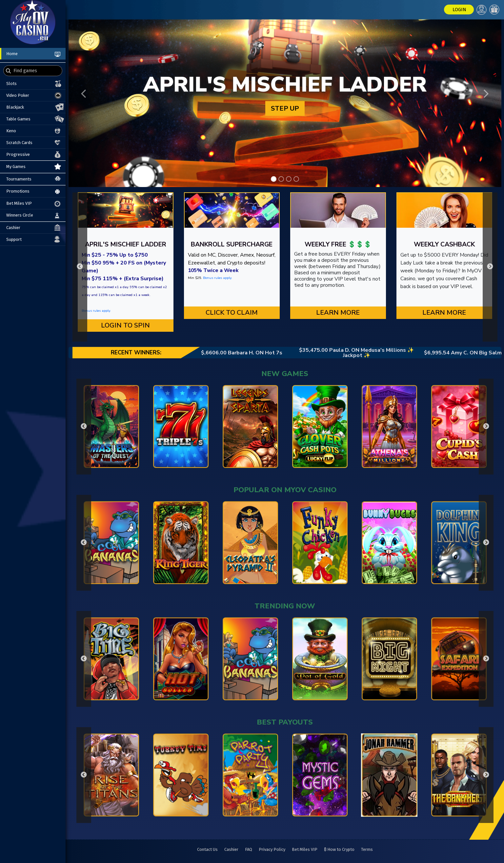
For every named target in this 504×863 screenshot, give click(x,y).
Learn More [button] (338, 313)
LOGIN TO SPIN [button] (125, 325)
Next (490, 267)
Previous (80, 267)
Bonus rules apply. (96, 311)
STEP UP (285, 108)
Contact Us (207, 849)
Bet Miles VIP (305, 849)
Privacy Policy (272, 849)
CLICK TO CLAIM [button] (232, 313)
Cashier (231, 849)
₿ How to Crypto (339, 849)
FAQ (249, 849)
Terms (367, 849)
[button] (84, 94)
